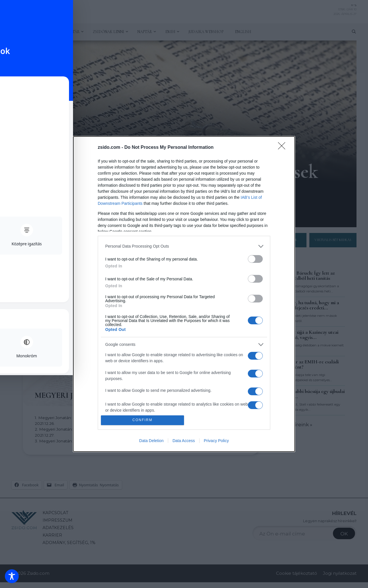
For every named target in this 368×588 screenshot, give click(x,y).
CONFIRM (142, 420)
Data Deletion (151, 441)
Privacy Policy (216, 441)
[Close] (283, 148)
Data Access (184, 441)
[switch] (255, 259)
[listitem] (184, 246)
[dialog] (184, 294)
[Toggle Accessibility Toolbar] (12, 576)
